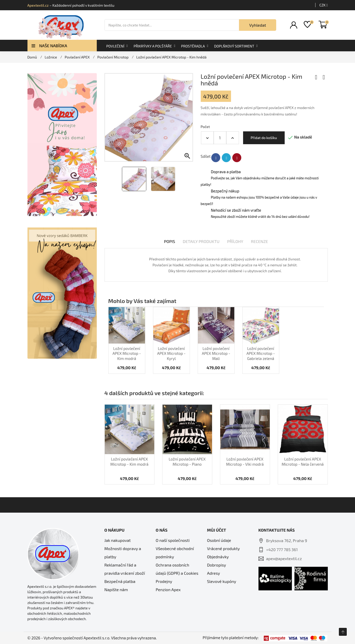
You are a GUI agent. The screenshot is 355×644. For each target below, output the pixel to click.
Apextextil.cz (38, 5)
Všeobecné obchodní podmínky (175, 553)
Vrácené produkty (224, 548)
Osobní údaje (219, 540)
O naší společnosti (173, 540)
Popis (170, 241)
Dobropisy (217, 565)
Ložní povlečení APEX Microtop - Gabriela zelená (261, 353)
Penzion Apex (168, 589)
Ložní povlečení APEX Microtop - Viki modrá (245, 462)
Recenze (260, 241)
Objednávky (218, 557)
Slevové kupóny (222, 581)
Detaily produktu (201, 241)
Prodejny (164, 581)
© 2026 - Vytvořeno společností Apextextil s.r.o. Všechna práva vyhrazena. (92, 638)
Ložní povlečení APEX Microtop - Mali (216, 353)
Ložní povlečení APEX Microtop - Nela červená (303, 462)
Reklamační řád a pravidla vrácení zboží (125, 569)
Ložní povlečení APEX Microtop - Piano (187, 462)
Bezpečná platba (120, 581)
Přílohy (235, 241)
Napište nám (116, 589)
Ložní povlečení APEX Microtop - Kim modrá (127, 353)
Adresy (214, 573)
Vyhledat (258, 25)
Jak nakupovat (118, 540)
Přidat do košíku (264, 138)
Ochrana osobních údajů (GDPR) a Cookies (177, 569)
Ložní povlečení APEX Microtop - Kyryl (171, 353)
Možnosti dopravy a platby (123, 553)
